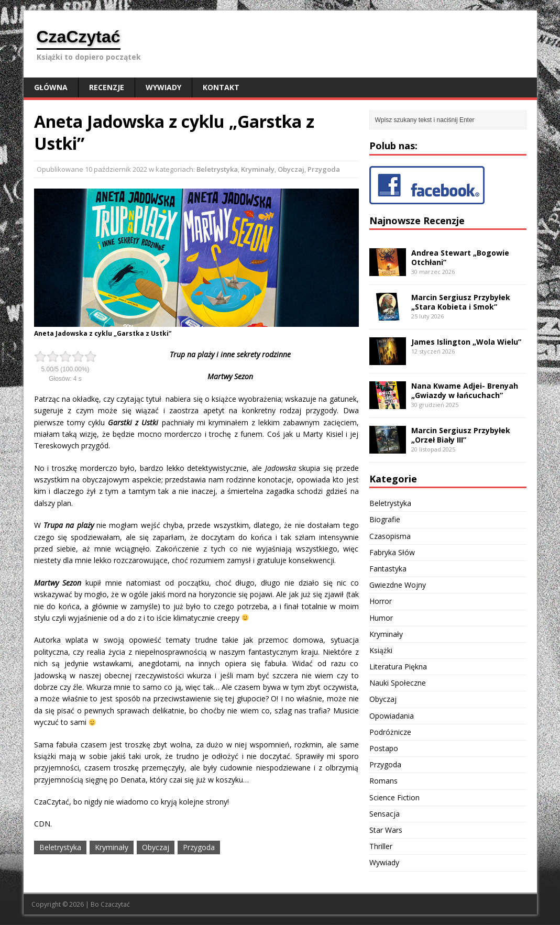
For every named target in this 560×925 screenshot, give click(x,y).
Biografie (385, 519)
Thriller (381, 846)
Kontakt (221, 87)
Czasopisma (390, 536)
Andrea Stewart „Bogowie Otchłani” (460, 257)
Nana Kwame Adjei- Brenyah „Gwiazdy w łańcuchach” (465, 390)
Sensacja (385, 814)
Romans (383, 781)
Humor (381, 618)
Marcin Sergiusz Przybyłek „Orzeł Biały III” (461, 435)
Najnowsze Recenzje (417, 221)
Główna (51, 87)
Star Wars (386, 830)
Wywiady (163, 87)
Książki (381, 650)
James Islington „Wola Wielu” (466, 342)
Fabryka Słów (392, 552)
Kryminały (258, 169)
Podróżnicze (390, 732)
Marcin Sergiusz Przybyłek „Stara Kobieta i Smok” (461, 302)
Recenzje (107, 87)
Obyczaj (291, 169)
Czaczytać (115, 904)
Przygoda (324, 169)
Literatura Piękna (398, 667)
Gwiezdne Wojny (398, 585)
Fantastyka (388, 569)
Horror (381, 601)
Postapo (384, 748)
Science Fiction (394, 797)
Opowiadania (392, 716)
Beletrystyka (217, 169)
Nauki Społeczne (398, 683)
